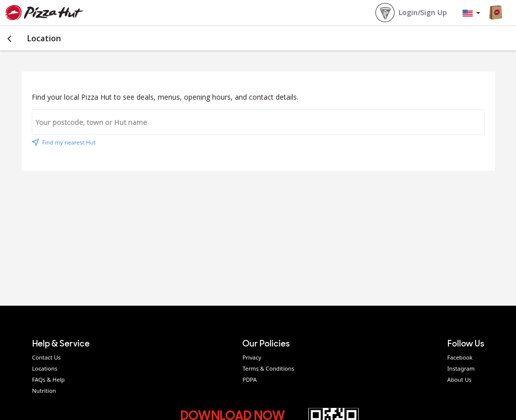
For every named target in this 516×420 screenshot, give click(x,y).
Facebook (460, 357)
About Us (460, 379)
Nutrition (44, 391)
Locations (45, 368)
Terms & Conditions (268, 368)
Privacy (252, 357)
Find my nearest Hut (64, 142)
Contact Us (47, 357)
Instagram (461, 368)
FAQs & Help (49, 379)
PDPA (249, 379)
